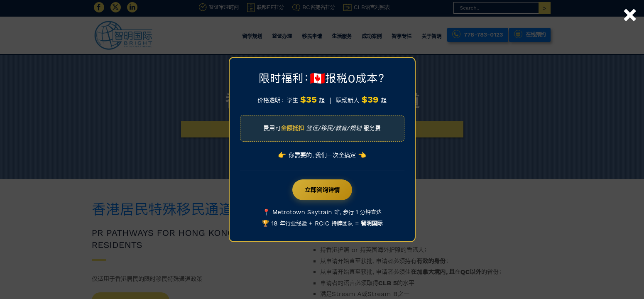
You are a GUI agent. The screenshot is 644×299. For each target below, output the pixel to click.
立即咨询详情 (322, 190)
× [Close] (630, 5)
